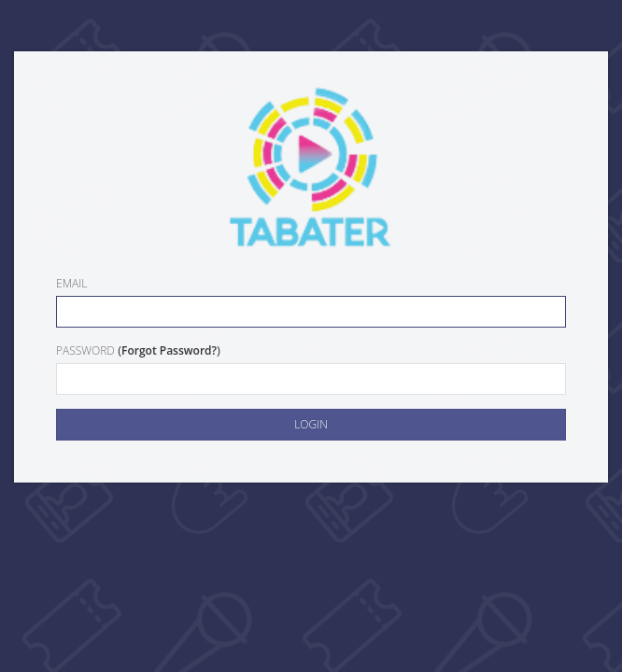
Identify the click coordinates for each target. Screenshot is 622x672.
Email (71, 283)
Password (85, 350)
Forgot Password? (169, 350)
